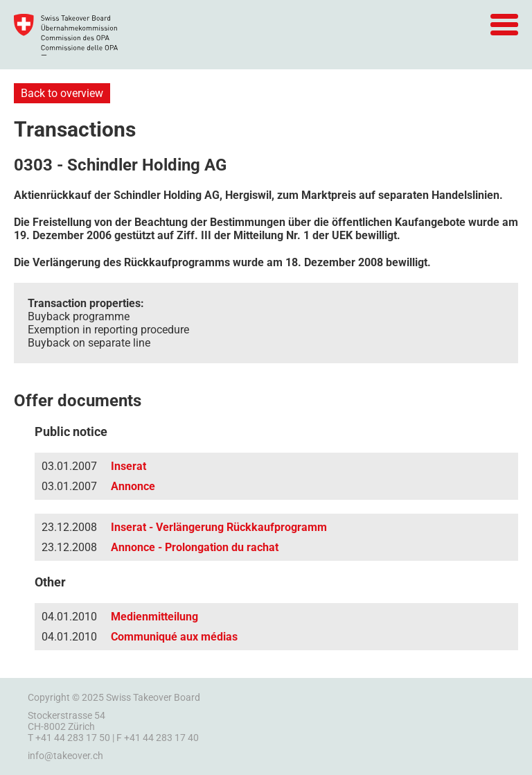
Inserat (128, 466)
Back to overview (62, 93)
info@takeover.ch (65, 756)
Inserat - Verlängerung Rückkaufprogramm (219, 527)
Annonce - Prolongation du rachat (195, 547)
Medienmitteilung (154, 617)
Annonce (133, 486)
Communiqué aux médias (174, 637)
